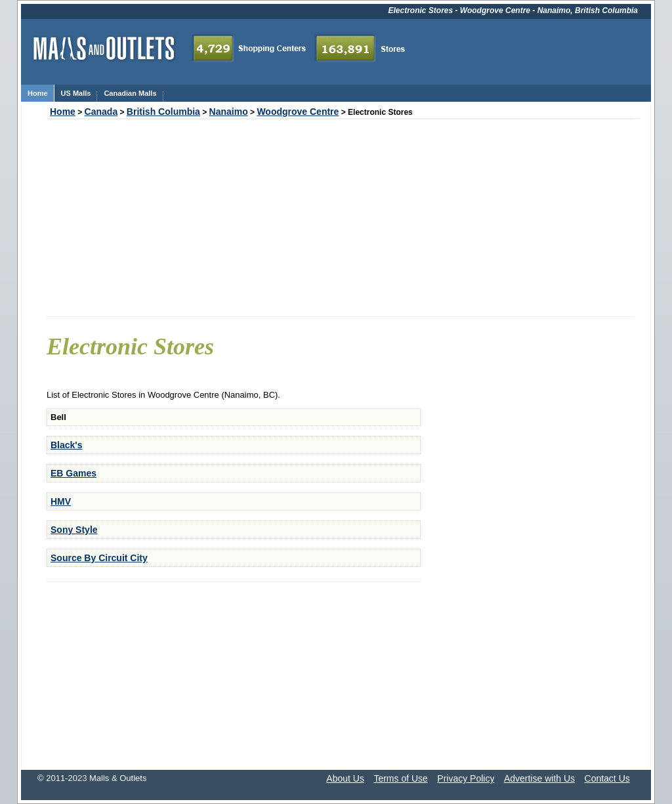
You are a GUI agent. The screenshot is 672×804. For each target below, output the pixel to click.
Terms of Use (400, 778)
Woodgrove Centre (298, 112)
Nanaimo (229, 112)
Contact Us (607, 778)
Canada (101, 112)
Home (63, 112)
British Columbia (163, 112)
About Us (345, 778)
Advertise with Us (539, 778)
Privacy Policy (466, 778)
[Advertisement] (340, 218)
